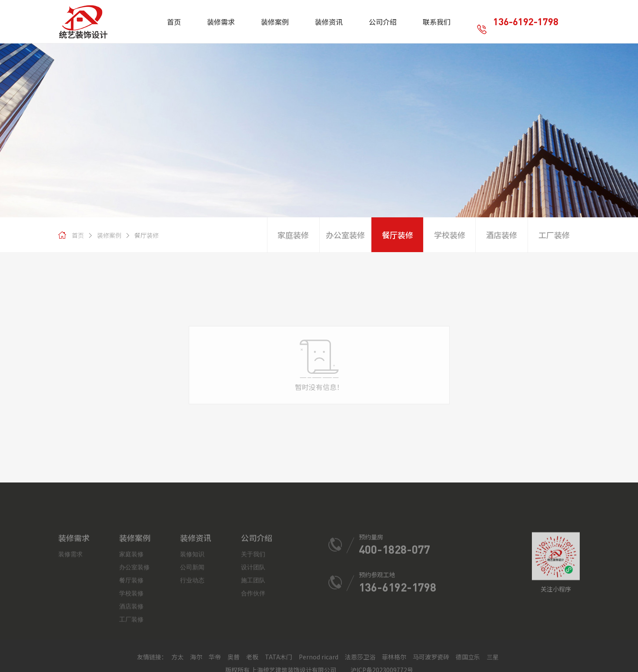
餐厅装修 (142, 235)
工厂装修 (554, 235)
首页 (78, 235)
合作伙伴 (253, 640)
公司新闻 (192, 614)
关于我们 (253, 601)
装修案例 (104, 235)
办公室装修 (345, 235)
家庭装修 (293, 235)
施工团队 (253, 627)
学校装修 (450, 235)
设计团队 (253, 614)
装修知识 (192, 601)
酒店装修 (501, 235)
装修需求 (70, 601)
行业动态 (192, 627)
